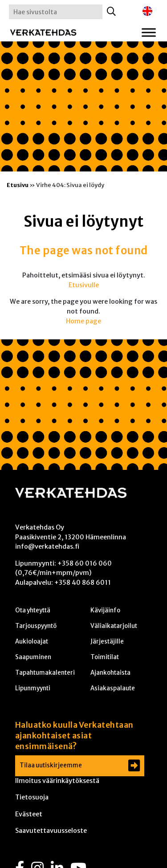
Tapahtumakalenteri (45, 673)
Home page (83, 321)
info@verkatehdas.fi (47, 546)
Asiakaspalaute (113, 688)
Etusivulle (84, 285)
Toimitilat (105, 657)
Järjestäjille (107, 642)
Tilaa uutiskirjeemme (51, 765)
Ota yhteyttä (33, 610)
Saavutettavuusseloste (51, 831)
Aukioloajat (32, 642)
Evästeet (29, 814)
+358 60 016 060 (85, 563)
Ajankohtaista (110, 673)
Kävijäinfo (105, 610)
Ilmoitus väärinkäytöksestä (57, 781)
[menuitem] (147, 11)
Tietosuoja (32, 797)
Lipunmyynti (33, 688)
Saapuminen (33, 657)
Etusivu (18, 185)
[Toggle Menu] (149, 32)
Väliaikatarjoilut (114, 626)
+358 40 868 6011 (83, 583)
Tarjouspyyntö (36, 626)
